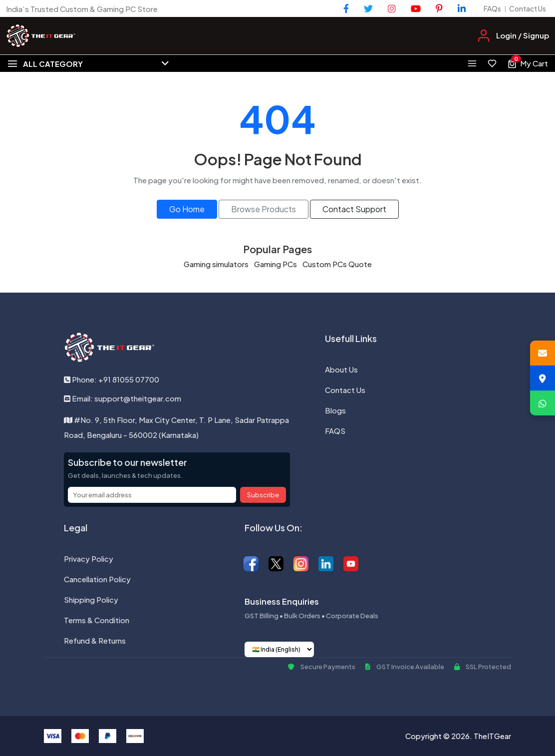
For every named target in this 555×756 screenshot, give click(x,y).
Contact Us (528, 8)
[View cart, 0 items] (528, 63)
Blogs (335, 410)
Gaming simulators (216, 264)
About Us (341, 369)
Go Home (187, 209)
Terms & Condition (97, 620)
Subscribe (263, 495)
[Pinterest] (439, 8)
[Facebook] (346, 8)
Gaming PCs (276, 264)
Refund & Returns (95, 640)
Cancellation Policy (97, 579)
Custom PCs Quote (337, 264)
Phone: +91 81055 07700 (112, 379)
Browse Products (264, 209)
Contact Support (354, 209)
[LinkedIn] (462, 8)
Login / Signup (523, 35)
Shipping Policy (91, 599)
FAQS (335, 431)
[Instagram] (392, 8)
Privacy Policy (89, 559)
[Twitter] (368, 8)
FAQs (492, 8)
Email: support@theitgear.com (123, 398)
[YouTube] (416, 8)
